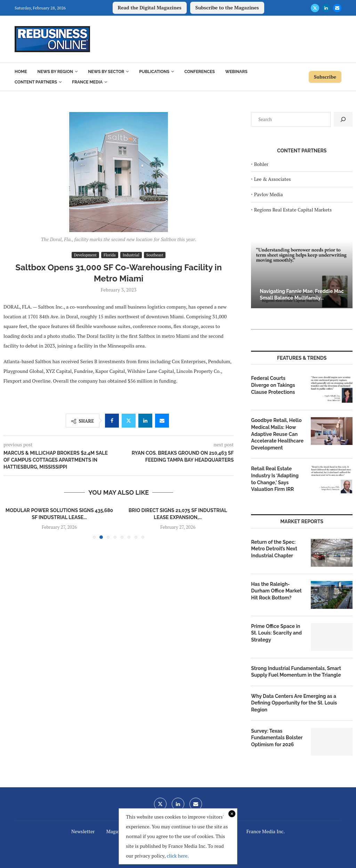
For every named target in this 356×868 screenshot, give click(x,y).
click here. (178, 856)
